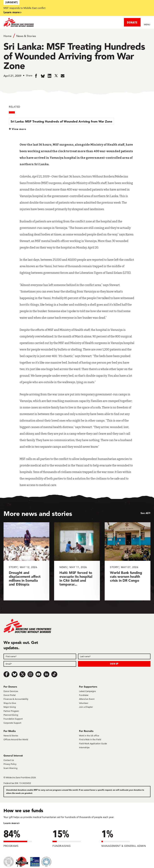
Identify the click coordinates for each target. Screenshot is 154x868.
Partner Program (11, 711)
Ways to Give (10, 703)
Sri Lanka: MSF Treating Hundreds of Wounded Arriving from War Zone (61, 121)
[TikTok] (54, 674)
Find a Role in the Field (90, 739)
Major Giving (10, 707)
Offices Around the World (16, 739)
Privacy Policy (10, 764)
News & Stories (26, 36)
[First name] (40, 656)
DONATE (132, 22)
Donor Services (11, 691)
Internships (84, 747)
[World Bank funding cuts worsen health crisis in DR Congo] (128, 561)
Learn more (12, 12)
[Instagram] (30, 674)
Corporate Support (12, 723)
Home (8, 36)
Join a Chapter (86, 707)
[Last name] (114, 656)
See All (145, 513)
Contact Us (9, 760)
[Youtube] (38, 674)
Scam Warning (10, 768)
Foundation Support (13, 719)
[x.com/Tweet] (22, 674)
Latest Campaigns (87, 691)
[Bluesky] (14, 674)
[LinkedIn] (46, 674)
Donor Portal (10, 695)
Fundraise (84, 695)
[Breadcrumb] (77, 36)
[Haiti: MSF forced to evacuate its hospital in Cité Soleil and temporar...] (77, 561)
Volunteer (84, 703)
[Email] (40, 664)
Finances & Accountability (16, 699)
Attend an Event (87, 699)
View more (19, 129)
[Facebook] (7, 674)
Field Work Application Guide (93, 743)
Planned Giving (11, 715)
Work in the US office (89, 736)
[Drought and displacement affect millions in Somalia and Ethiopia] (26, 561)
